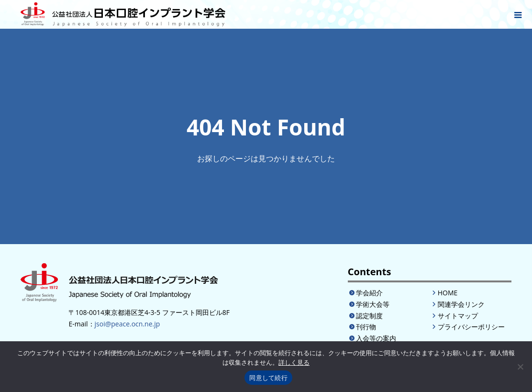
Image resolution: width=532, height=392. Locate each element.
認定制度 (369, 316)
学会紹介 (369, 293)
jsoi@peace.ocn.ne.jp (127, 324)
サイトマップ (458, 316)
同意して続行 (268, 378)
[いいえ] (520, 367)
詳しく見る (294, 363)
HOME (448, 293)
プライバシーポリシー (471, 327)
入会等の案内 (376, 338)
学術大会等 (373, 304)
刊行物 (366, 327)
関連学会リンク (461, 304)
